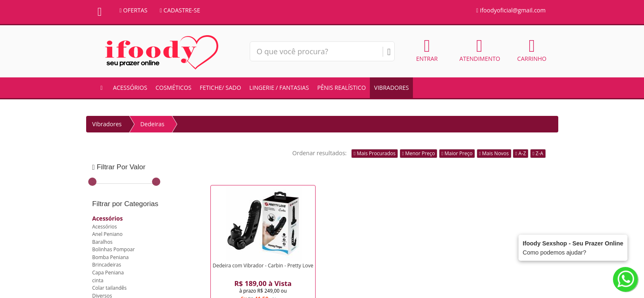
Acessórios (130, 88)
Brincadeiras (107, 265)
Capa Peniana (108, 273)
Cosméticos (173, 88)
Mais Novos (494, 153)
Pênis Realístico (341, 88)
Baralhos (103, 242)
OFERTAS (134, 10)
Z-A (538, 153)
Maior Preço (457, 153)
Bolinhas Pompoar (114, 249)
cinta (98, 280)
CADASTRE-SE (180, 10)
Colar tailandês (110, 288)
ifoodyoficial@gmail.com (511, 10)
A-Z (521, 153)
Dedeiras (152, 124)
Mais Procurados (375, 153)
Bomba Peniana (111, 257)
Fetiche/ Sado (220, 88)
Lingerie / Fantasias (279, 88)
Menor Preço (418, 153)
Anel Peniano (107, 234)
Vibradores (391, 88)
